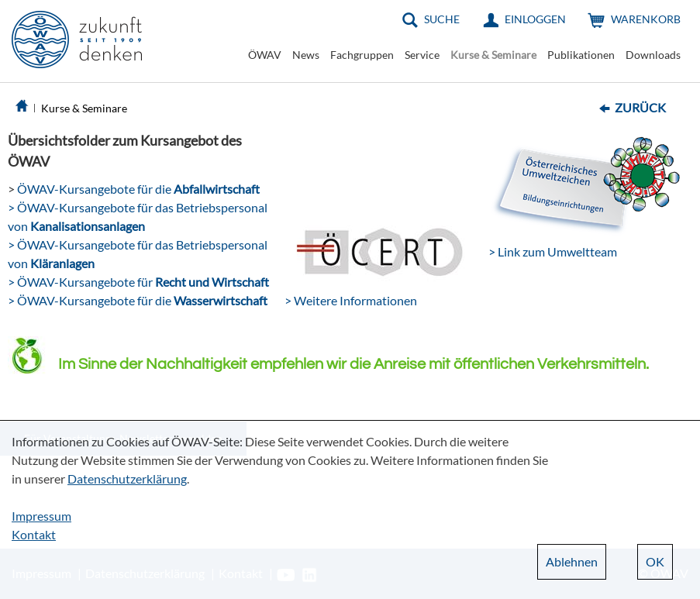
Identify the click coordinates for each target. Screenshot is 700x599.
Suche (442, 19)
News (306, 55)
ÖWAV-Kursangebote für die (137, 189)
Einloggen (535, 19)
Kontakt (34, 534)
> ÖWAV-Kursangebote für (138, 282)
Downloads (653, 55)
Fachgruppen (362, 55)
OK (655, 561)
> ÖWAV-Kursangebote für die (138, 300)
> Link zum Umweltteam (553, 251)
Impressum (41, 516)
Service (422, 55)
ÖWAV (265, 55)
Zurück (640, 107)
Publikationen (581, 55)
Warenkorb (646, 19)
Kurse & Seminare (493, 55)
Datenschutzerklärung (127, 479)
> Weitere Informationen (351, 300)
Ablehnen (572, 561)
